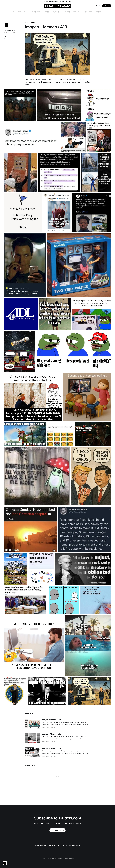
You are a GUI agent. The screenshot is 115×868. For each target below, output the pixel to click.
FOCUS (26, 12)
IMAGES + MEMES (30, 23)
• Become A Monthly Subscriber (71, 846)
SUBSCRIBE (88, 12)
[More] (104, 12)
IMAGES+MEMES (36, 12)
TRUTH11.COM (9, 30)
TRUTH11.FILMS (77, 12)
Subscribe (107, 6)
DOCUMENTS (66, 12)
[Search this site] (4, 6)
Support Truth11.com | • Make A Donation (47, 846)
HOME (12, 12)
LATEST (19, 12)
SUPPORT (98, 12)
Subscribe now (57, 830)
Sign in (98, 6)
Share (7, 37)
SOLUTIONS (55, 12)
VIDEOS (46, 12)
